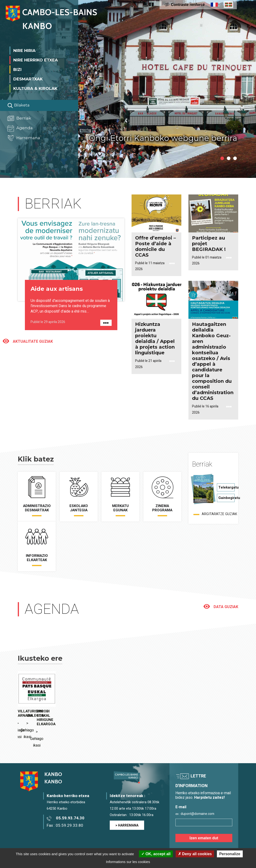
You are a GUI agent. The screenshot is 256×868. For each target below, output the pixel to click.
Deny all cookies (195, 854)
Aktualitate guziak (32, 342)
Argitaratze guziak (219, 514)
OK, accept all (156, 854)
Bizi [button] (17, 69)
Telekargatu (226, 487)
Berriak (19, 118)
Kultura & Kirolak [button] (35, 88)
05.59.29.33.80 (69, 799)
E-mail (181, 781)
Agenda (20, 128)
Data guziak (225, 607)
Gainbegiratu (226, 498)
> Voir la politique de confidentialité (198, 844)
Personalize (230, 854)
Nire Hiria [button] (24, 50)
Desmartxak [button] (28, 78)
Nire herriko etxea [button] (36, 59)
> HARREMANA (127, 799)
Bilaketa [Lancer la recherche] (18, 105)
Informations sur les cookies (128, 862)
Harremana (24, 137)
